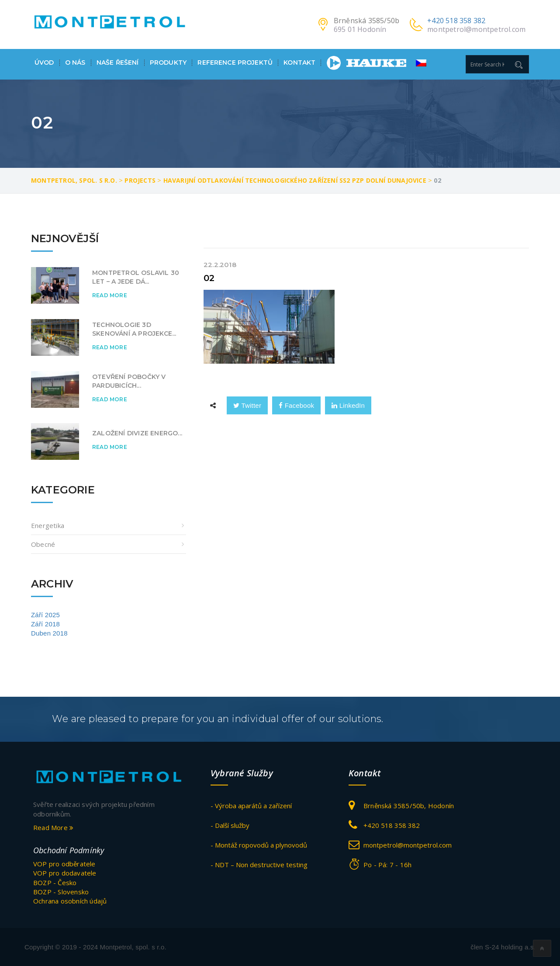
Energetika (48, 525)
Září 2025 (45, 615)
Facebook (296, 405)
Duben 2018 (49, 633)
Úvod (44, 63)
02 (209, 278)
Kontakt (299, 63)
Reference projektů (235, 63)
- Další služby (230, 825)
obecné (43, 544)
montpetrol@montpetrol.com (476, 29)
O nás (75, 63)
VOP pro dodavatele (65, 873)
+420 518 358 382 (456, 21)
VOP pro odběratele (64, 863)
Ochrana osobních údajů (70, 901)
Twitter (247, 405)
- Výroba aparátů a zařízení (251, 806)
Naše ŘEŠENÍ (118, 63)
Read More (110, 295)
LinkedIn (348, 405)
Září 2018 (45, 624)
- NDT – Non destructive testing (259, 865)
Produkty (168, 63)
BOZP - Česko (55, 882)
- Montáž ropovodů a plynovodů (259, 845)
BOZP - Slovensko (61, 892)
